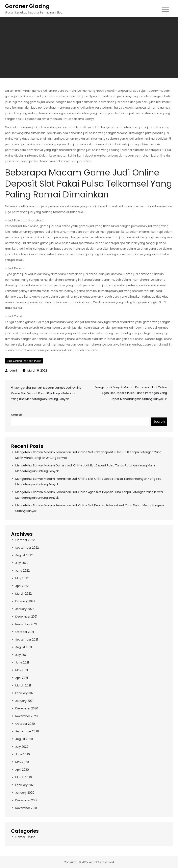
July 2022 (22, 563)
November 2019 (26, 808)
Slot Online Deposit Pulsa (24, 361)
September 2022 (27, 548)
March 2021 (23, 685)
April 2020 (22, 770)
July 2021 (21, 655)
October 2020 (25, 724)
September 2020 (27, 731)
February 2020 (25, 785)
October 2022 (25, 540)
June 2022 (22, 571)
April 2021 (22, 678)
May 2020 (22, 762)
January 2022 (25, 609)
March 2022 (23, 594)
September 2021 (27, 640)
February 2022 (25, 601)
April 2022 (22, 586)
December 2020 (27, 708)
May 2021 (22, 670)
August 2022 (24, 555)
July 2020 (22, 747)
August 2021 (24, 647)
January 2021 (24, 701)
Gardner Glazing (27, 6)
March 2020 (24, 777)
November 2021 (26, 624)
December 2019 (26, 800)
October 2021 (25, 632)
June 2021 (22, 662)
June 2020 (23, 754)
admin (14, 371)
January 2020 (25, 793)
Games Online (25, 837)
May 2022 (22, 578)
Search (17, 415)
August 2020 (24, 739)
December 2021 (26, 617)
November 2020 (27, 716)
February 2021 (25, 693)
